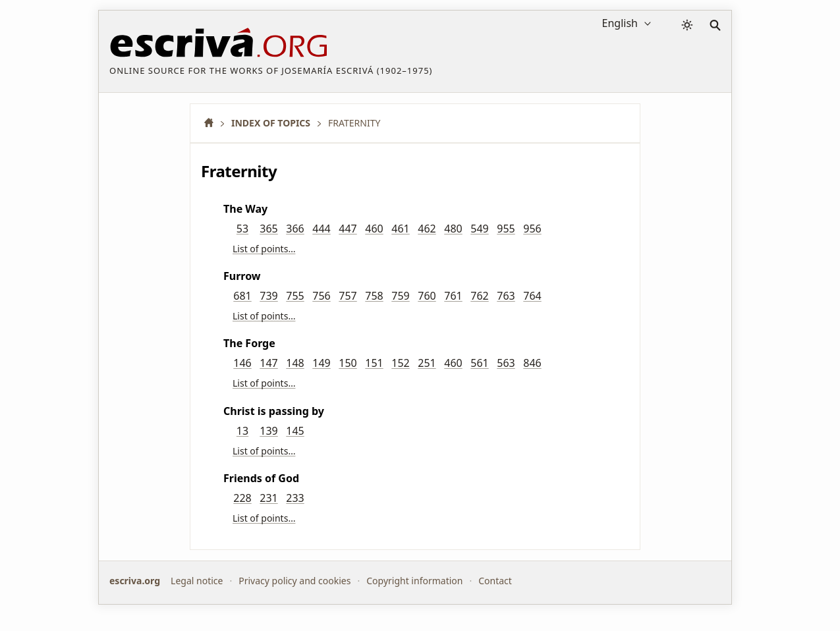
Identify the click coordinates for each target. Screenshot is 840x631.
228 (242, 498)
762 (479, 296)
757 (348, 296)
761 (453, 296)
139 (268, 431)
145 (295, 431)
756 (321, 296)
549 (479, 229)
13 (242, 431)
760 (427, 296)
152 (400, 363)
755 (295, 296)
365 (268, 229)
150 (348, 363)
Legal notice (197, 581)
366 (295, 229)
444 (321, 229)
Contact (495, 581)
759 (400, 296)
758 (374, 296)
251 (427, 363)
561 (479, 363)
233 (295, 498)
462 (427, 229)
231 (268, 498)
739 (268, 296)
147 (268, 363)
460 (374, 229)
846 (532, 363)
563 (506, 363)
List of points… (264, 249)
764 (532, 296)
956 (532, 229)
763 (506, 296)
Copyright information (414, 581)
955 (506, 229)
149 (321, 363)
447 (348, 229)
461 (400, 229)
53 (242, 229)
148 (295, 363)
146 (242, 363)
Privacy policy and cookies (294, 581)
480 (453, 229)
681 (242, 296)
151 (374, 363)
